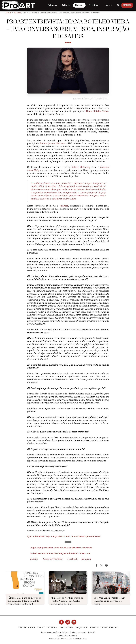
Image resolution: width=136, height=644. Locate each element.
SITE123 (68, 639)
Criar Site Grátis (80, 639)
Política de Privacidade (67, 635)
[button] (95, 5)
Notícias (17, 13)
